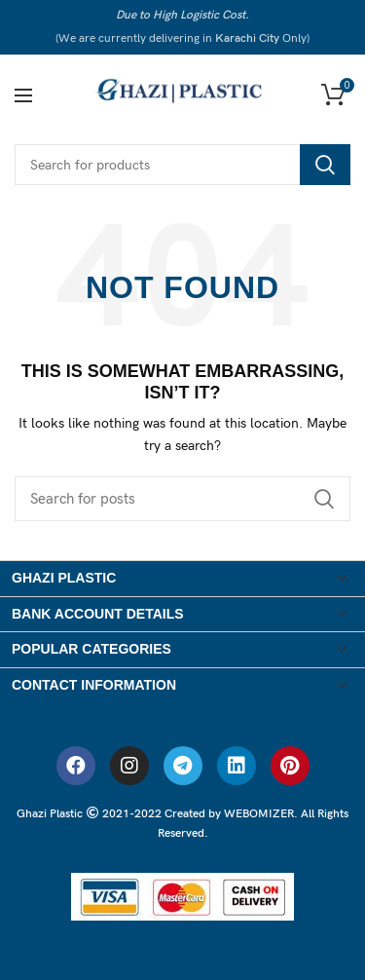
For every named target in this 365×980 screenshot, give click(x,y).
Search (325, 165)
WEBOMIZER (259, 814)
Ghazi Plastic (51, 814)
